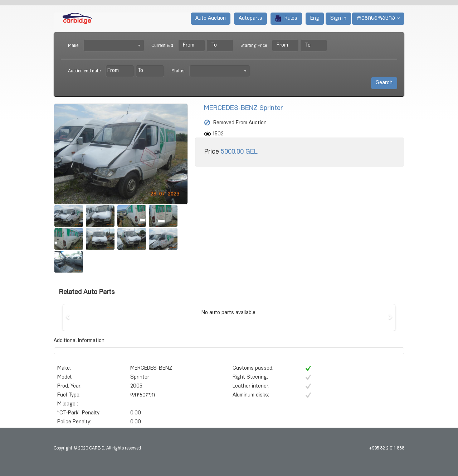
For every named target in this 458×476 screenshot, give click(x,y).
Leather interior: (251, 386)
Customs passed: (253, 369)
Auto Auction (211, 19)
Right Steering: (250, 378)
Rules (286, 19)
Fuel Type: (69, 395)
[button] (68, 317)
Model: (65, 378)
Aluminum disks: (251, 395)
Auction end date (84, 71)
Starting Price (254, 46)
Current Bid (162, 46)
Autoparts (250, 19)
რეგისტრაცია (378, 18)
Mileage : (68, 404)
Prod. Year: (69, 386)
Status (178, 71)
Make (73, 46)
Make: (64, 369)
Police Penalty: (74, 422)
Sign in (338, 19)
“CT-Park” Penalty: (79, 413)
